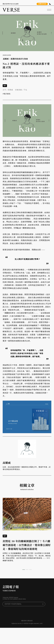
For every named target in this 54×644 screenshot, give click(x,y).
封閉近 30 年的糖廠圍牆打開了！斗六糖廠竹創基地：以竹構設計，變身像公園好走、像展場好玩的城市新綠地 (27, 545)
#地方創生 (7, 94)
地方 (5, 86)
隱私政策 (30, 621)
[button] (24, 570)
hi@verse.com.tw (16, 623)
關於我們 (24, 621)
